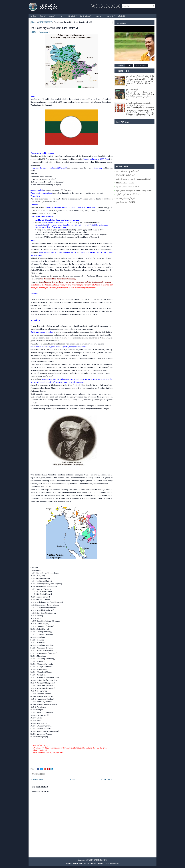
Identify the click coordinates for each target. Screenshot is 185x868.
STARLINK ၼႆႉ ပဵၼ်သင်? (125, 175)
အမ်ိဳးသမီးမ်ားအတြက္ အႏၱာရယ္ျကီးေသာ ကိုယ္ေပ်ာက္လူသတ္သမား (139, 104)
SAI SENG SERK (101, 860)
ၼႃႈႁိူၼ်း (33, 16)
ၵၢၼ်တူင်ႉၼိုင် (100, 15)
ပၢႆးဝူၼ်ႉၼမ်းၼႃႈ (86, 15)
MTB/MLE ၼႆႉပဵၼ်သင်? (125, 183)
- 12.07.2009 (85, 864)
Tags (129, 65)
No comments (44, 32)
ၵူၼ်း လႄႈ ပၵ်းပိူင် (132, 90)
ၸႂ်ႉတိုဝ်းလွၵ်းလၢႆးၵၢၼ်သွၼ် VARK (128, 187)
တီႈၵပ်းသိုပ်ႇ (122, 16)
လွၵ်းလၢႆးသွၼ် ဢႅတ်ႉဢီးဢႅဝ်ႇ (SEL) (128, 194)
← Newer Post (37, 779)
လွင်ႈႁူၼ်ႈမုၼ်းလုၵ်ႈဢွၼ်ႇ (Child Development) (134, 191)
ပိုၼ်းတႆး (44, 15)
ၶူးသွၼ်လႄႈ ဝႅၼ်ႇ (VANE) (125, 202)
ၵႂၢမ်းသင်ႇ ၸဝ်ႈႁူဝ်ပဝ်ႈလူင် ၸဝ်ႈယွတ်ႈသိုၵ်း (140, 76)
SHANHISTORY (45, 22)
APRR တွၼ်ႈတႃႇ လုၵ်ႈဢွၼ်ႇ (126, 198)
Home (34, 22)
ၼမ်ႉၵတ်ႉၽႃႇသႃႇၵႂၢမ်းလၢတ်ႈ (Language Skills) (133, 179)
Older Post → (107, 779)
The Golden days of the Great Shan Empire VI (54, 28)
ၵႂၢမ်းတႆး (62, 15)
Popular (120, 65)
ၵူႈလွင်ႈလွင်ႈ (112, 15)
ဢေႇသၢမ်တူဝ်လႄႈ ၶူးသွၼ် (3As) (128, 171)
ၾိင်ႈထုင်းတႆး (73, 15)
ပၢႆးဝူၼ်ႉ (53, 15)
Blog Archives (141, 65)
